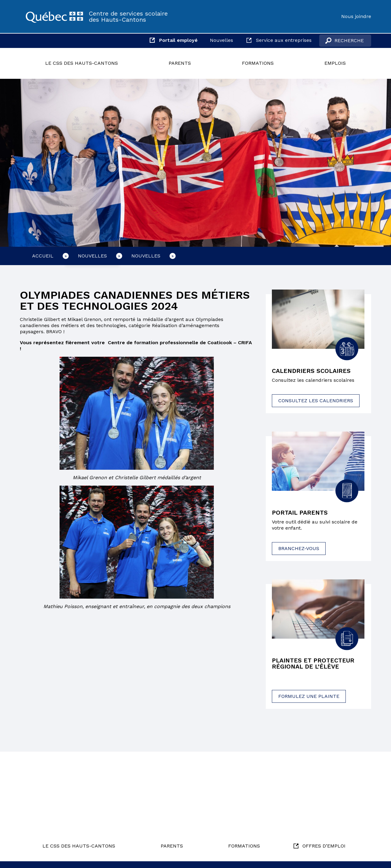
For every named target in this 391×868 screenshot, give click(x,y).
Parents (180, 63)
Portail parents (300, 513)
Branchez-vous (299, 549)
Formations (258, 63)
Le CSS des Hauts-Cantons (82, 63)
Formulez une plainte (309, 697)
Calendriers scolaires (311, 371)
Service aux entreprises (284, 40)
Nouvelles (221, 40)
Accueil (43, 256)
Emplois (335, 63)
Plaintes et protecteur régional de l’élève (314, 664)
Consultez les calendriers (316, 401)
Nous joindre (356, 16)
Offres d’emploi (324, 846)
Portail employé (178, 40)
